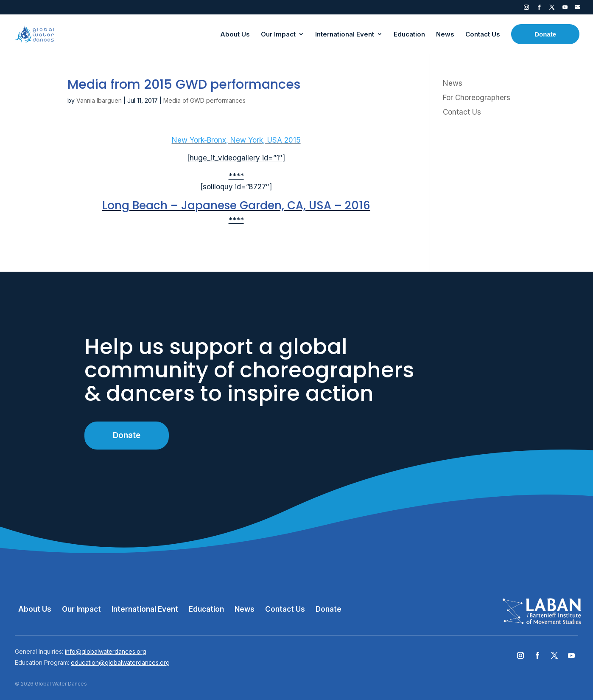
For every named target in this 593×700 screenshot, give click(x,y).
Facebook (539, 9)
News (453, 83)
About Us (35, 609)
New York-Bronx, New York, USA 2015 (236, 140)
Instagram (526, 9)
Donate (127, 435)
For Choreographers (477, 98)
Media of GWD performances (204, 100)
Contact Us (462, 112)
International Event (145, 609)
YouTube (565, 9)
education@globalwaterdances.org (120, 662)
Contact (578, 9)
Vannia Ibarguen (99, 100)
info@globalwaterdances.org (106, 651)
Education (206, 609)
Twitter (552, 9)
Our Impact (81, 609)
